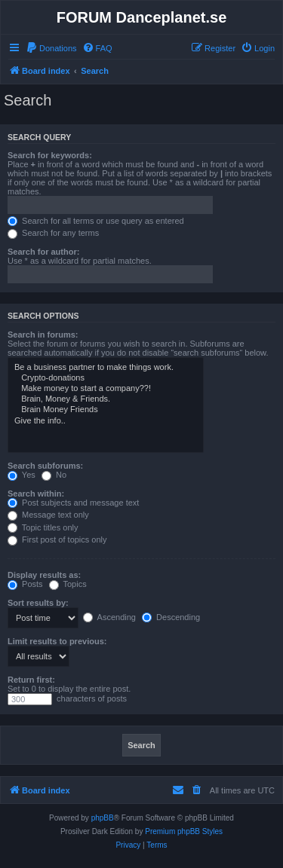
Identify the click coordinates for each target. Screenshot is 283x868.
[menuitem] (51, 48)
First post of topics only (57, 539)
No (54, 475)
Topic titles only (43, 527)
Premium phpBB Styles (184, 831)
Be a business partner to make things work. (106, 368)
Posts (25, 584)
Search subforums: (45, 466)
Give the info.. (106, 421)
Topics (68, 584)
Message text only (48, 515)
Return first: (31, 680)
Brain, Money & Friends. (106, 399)
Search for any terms (53, 233)
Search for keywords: (50, 155)
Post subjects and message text (73, 503)
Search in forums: (43, 335)
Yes (22, 475)
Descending (171, 617)
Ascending (109, 617)
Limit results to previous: (57, 641)
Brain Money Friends (106, 410)
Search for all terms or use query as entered (96, 221)
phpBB (103, 818)
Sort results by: (38, 603)
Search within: (36, 494)
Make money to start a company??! (106, 389)
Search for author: (43, 252)
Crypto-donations (106, 378)
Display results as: (44, 575)
